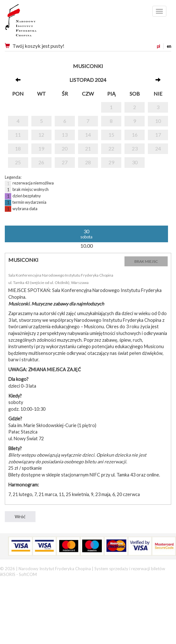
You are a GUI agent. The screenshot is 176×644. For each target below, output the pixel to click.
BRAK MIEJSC (146, 261)
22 (111, 148)
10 (158, 121)
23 (135, 148)
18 (18, 148)
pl (158, 46)
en (169, 46)
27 (65, 162)
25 (18, 162)
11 (18, 135)
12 (41, 135)
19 (41, 148)
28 (88, 162)
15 (111, 135)
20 (65, 148)
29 (111, 162)
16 (135, 135)
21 (88, 148)
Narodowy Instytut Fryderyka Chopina (33, 22)
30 (135, 162)
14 (88, 135)
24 (158, 148)
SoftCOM (28, 574)
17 (158, 135)
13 (65, 135)
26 (41, 162)
